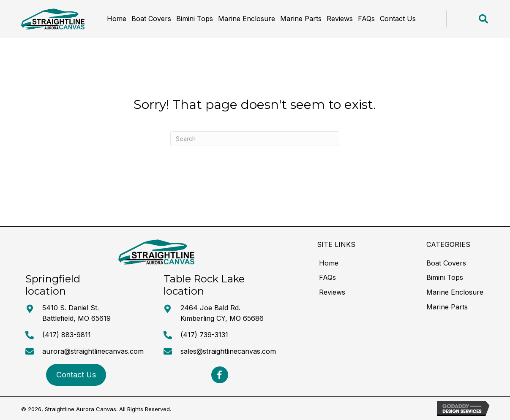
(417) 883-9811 (67, 335)
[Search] (255, 139)
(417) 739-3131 (204, 335)
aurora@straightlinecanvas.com (93, 351)
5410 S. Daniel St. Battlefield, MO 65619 (76, 313)
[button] (220, 375)
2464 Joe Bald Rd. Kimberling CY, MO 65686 (222, 313)
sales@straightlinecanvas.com (228, 351)
